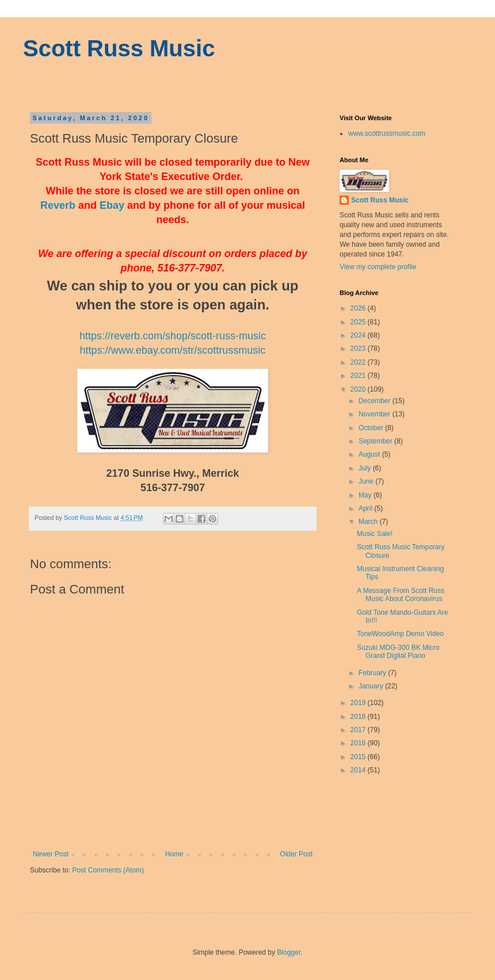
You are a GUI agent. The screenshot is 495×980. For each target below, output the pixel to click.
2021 (359, 376)
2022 (359, 362)
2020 (359, 389)
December (376, 401)
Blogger (289, 952)
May (366, 495)
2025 (359, 322)
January (372, 686)
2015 (359, 757)
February (373, 673)
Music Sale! (375, 534)
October (372, 428)
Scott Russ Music (119, 48)
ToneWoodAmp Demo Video (400, 634)
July (366, 468)
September (376, 441)
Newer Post (51, 854)
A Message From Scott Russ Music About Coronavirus (401, 595)
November (376, 414)
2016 (359, 743)
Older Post (296, 854)
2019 (359, 703)
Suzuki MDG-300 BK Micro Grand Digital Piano (398, 652)
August (370, 454)
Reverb (58, 205)
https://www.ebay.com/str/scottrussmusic (173, 350)
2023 (359, 349)
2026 (359, 308)
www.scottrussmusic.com (387, 133)
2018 (359, 717)
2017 (359, 730)
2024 (359, 335)
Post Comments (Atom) (108, 870)
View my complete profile (378, 267)
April (366, 508)
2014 (359, 770)
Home (174, 854)
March (369, 522)
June (367, 481)
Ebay (112, 205)
